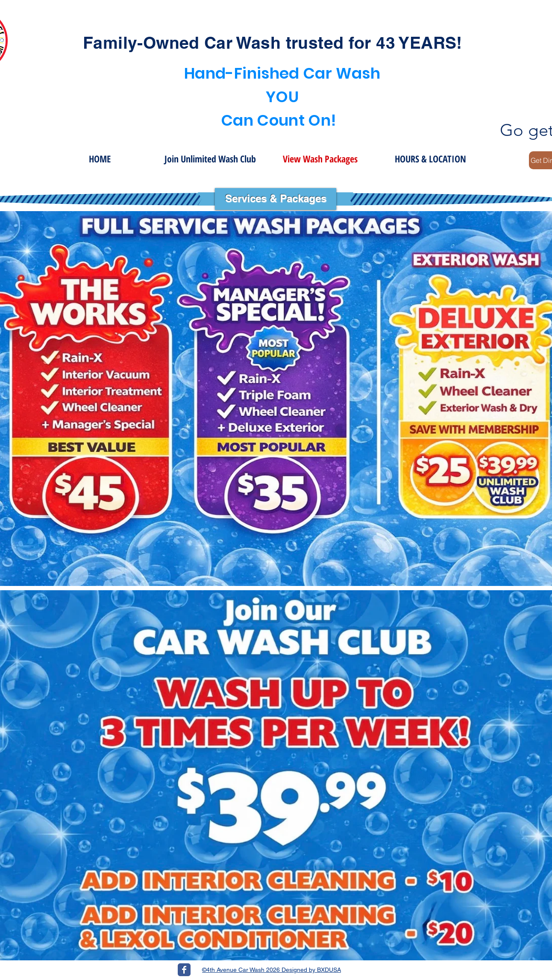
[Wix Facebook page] (184, 970)
